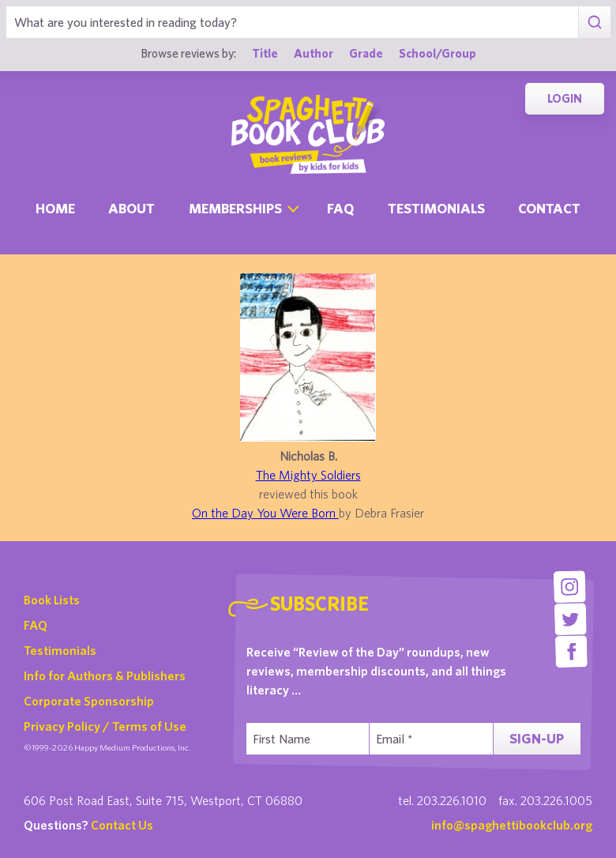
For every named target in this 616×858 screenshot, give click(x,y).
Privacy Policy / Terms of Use (105, 726)
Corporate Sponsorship (89, 701)
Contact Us (122, 825)
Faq (340, 208)
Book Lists (52, 600)
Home (55, 208)
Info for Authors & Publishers (105, 675)
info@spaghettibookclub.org (512, 825)
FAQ (36, 625)
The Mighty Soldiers (308, 475)
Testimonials (436, 208)
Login (565, 98)
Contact (549, 208)
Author (314, 53)
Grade (366, 53)
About (131, 208)
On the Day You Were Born (265, 513)
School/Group (438, 53)
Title (265, 53)
